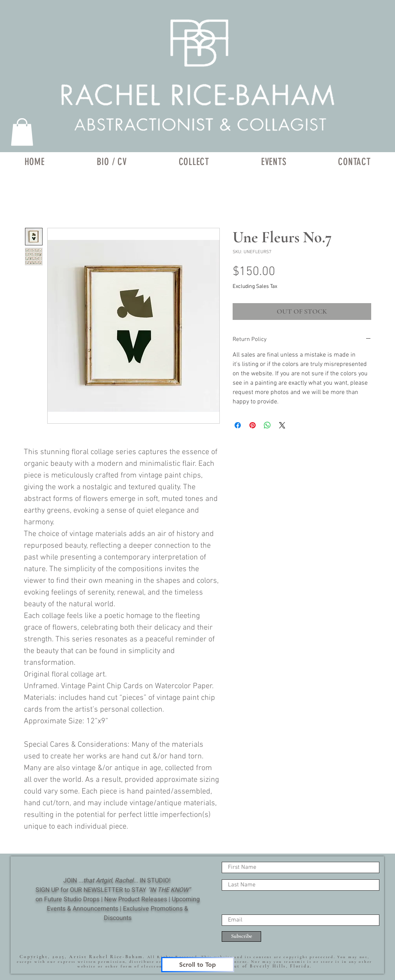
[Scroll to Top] (198, 965)
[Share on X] (282, 425)
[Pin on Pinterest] (253, 425)
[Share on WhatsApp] (267, 425)
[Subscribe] (241, 937)
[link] (22, 132)
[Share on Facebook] (238, 425)
